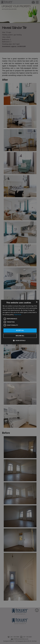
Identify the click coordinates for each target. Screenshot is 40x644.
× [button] (37, 302)
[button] (20, 340)
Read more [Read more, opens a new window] (18, 315)
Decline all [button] (20, 336)
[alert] (20, 322)
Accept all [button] (20, 330)
